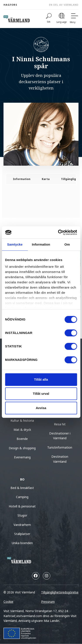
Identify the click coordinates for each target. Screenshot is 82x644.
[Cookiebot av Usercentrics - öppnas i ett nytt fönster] (58, 232)
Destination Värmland (60, 459)
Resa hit (60, 424)
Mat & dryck (22, 430)
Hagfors (10, 5)
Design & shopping (22, 448)
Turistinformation (60, 447)
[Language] (62, 19)
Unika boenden (22, 543)
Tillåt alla (41, 379)
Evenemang (22, 457)
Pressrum (48, 602)
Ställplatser (22, 534)
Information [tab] (41, 244)
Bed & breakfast (22, 488)
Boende (22, 439)
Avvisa (41, 408)
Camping (22, 497)
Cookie (8, 602)
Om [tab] (67, 244)
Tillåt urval (41, 394)
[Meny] (74, 19)
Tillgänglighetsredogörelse (60, 592)
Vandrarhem (22, 525)
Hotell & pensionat (22, 506)
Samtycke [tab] (15, 244)
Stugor (22, 515)
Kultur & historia (22, 420)
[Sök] (49, 19)
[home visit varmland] (17, 19)
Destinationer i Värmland (60, 436)
